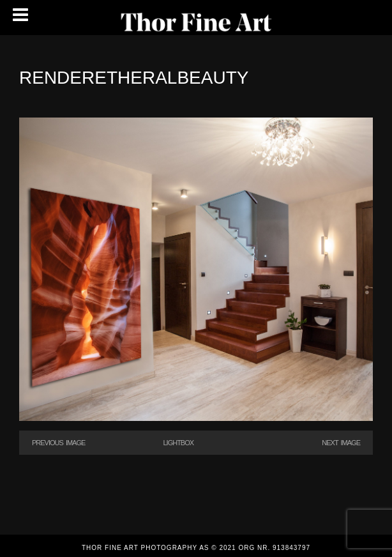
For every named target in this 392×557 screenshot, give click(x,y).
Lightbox (178, 443)
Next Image (341, 443)
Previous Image (58, 443)
